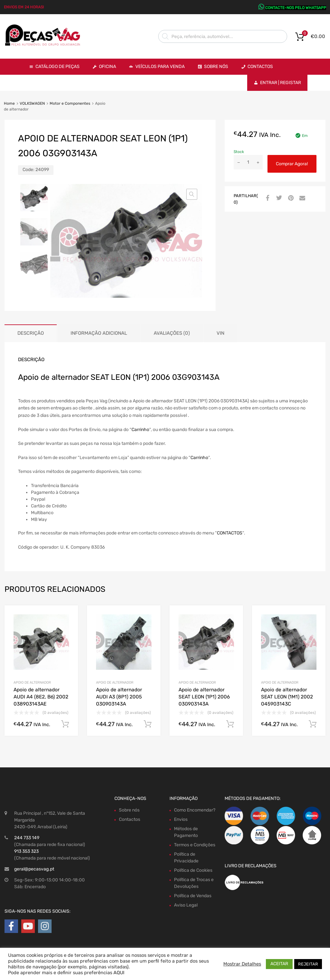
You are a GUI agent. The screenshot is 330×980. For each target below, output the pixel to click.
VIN (220, 333)
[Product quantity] (248, 162)
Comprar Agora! (292, 164)
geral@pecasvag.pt (34, 869)
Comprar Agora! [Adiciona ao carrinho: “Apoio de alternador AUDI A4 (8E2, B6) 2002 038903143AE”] (65, 724)
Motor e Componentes (70, 103)
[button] (192, 194)
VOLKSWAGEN (32, 103)
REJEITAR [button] (308, 964)
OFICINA (107, 67)
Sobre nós (129, 810)
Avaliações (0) (172, 333)
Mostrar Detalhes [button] (242, 964)
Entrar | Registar (281, 83)
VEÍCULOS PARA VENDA (160, 67)
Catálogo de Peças (58, 67)
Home (9, 103)
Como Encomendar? (195, 810)
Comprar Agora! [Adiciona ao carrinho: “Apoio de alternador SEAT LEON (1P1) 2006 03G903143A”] (230, 724)
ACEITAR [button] (279, 964)
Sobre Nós (216, 67)
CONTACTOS (230, 533)
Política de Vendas (193, 896)
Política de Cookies (193, 870)
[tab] (31, 333)
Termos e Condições (195, 845)
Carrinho (140, 430)
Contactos (260, 67)
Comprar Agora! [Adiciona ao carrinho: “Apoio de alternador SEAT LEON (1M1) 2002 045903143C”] (313, 724)
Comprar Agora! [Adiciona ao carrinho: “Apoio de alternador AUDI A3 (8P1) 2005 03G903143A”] (148, 724)
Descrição (31, 333)
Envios (181, 819)
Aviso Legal (186, 905)
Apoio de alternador (32, 682)
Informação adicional (99, 333)
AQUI (119, 973)
